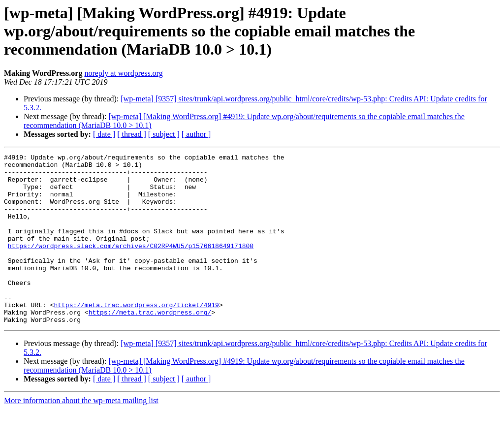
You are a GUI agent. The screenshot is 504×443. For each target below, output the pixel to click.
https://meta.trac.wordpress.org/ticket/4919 (136, 336)
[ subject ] (164, 134)
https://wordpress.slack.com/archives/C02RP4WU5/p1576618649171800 (131, 265)
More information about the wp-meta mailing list (81, 434)
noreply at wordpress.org (123, 73)
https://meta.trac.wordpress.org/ (150, 345)
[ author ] (196, 134)
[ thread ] (132, 134)
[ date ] (104, 134)
